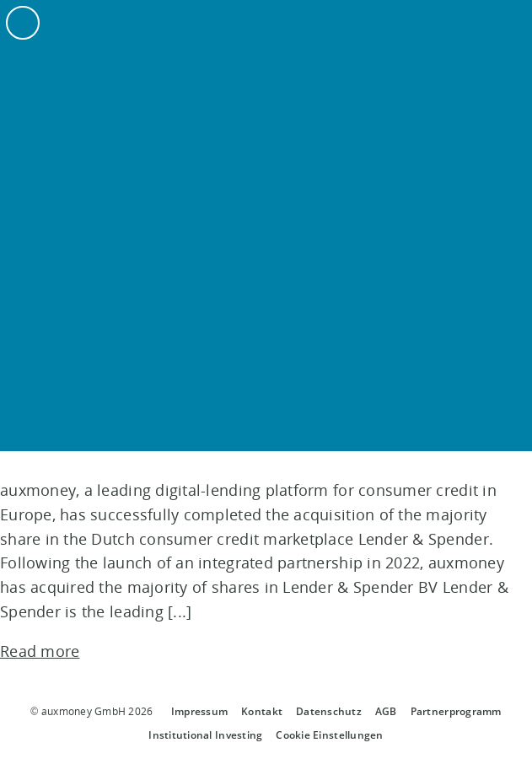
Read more (40, 651)
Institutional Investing (205, 735)
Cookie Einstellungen (329, 735)
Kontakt (262, 711)
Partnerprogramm (456, 711)
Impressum (199, 711)
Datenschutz (329, 711)
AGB (386, 711)
